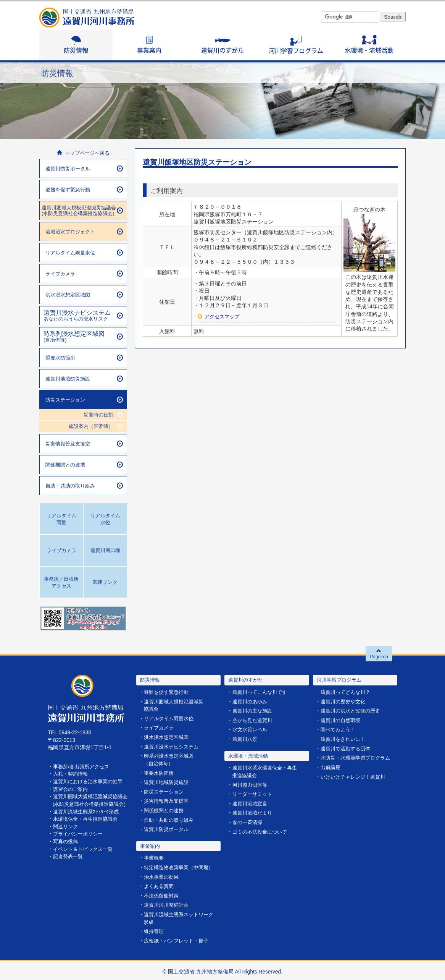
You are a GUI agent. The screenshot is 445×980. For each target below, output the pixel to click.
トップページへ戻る (83, 153)
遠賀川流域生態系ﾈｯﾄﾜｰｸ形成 (88, 818)
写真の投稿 (66, 847)
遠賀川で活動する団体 (347, 748)
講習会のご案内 (72, 788)
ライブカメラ (84, 274)
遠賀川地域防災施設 (84, 379)
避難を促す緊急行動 (84, 190)
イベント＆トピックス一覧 (85, 854)
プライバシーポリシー (80, 840)
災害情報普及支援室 (84, 444)
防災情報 (76, 45)
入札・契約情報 (72, 774)
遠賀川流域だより (254, 812)
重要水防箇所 (84, 358)
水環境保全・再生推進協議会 (88, 825)
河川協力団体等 (251, 784)
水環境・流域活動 (369, 45)
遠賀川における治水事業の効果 (90, 781)
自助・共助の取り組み (84, 486)
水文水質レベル (251, 729)
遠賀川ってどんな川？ (347, 692)
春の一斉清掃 (248, 821)
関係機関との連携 (84, 465)
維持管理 (155, 929)
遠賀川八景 (246, 739)
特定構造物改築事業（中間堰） (181, 866)
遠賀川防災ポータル (84, 168)
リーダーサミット (254, 793)
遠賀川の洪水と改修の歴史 (353, 711)
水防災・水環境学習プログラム (358, 757)
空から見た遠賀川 (254, 720)
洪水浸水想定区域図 (84, 295)
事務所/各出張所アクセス (83, 766)
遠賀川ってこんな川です (262, 692)
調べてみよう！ (339, 729)
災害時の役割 (102, 414)
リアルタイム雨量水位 (84, 253)
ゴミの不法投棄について (262, 830)
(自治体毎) (83, 336)
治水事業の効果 (163, 875)
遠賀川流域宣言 (251, 803)
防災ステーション (84, 400)
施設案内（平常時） (94, 426)
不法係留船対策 (163, 893)
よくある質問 (160, 884)
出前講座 (331, 766)
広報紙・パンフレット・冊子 (179, 938)
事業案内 (149, 45)
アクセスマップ (223, 317)
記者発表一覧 (69, 862)
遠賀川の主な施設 (254, 711)
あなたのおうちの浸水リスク (83, 315)
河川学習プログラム (296, 45)
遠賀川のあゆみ (251, 702)
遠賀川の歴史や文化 (345, 702)
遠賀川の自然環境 (342, 720)
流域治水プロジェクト (84, 232)
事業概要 (155, 856)
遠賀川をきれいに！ (345, 739)
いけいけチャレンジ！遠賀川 (355, 776)
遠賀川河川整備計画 (168, 903)
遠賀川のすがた (222, 45)
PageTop (379, 654)
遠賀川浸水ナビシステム (173, 746)
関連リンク (66, 833)
